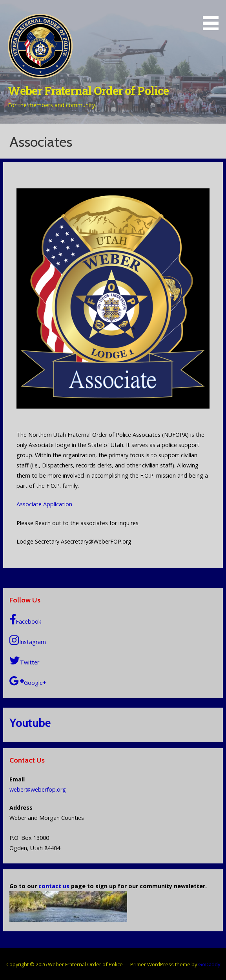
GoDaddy (209, 964)
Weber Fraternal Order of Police (88, 91)
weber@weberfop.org (38, 789)
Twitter (24, 661)
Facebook (25, 620)
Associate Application (44, 504)
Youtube (30, 723)
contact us (54, 886)
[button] (213, 16)
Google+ (28, 681)
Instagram (28, 640)
